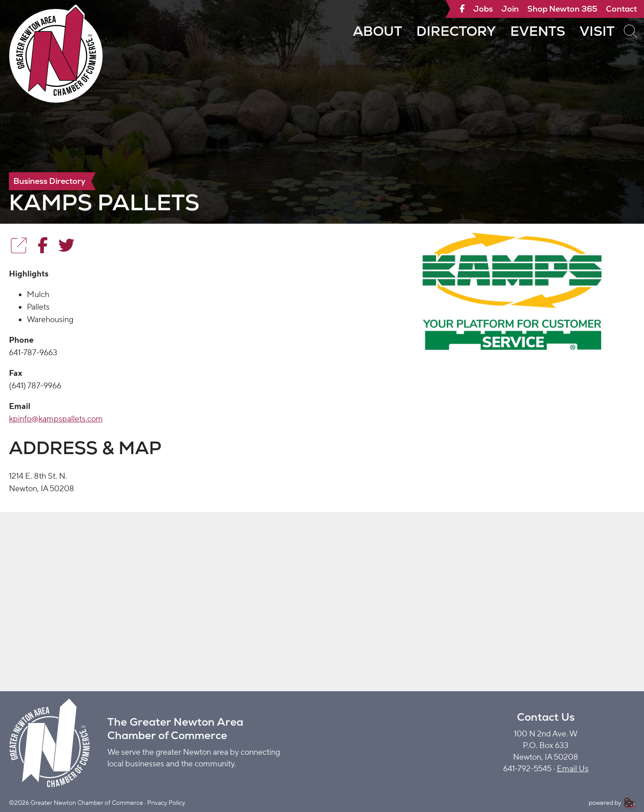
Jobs (483, 9)
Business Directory (49, 181)
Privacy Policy (166, 803)
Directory (456, 31)
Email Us (573, 769)
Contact (621, 9)
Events (538, 31)
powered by (612, 803)
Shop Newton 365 (562, 9)
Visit (597, 31)
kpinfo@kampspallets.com (56, 419)
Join (510, 9)
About (377, 31)
